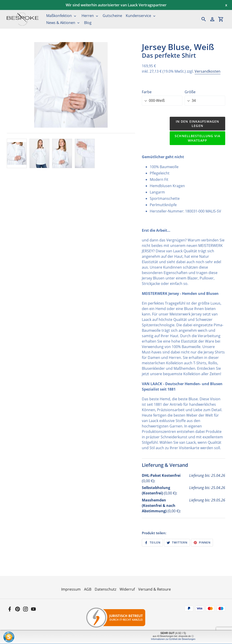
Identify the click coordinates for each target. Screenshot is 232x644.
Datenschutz (105, 589)
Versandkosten (208, 71)
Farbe (147, 92)
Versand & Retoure (155, 589)
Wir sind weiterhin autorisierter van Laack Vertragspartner (116, 5)
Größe (190, 92)
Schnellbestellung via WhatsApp (197, 138)
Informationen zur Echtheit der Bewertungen (173, 639)
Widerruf (127, 589)
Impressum (71, 589)
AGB (88, 589)
